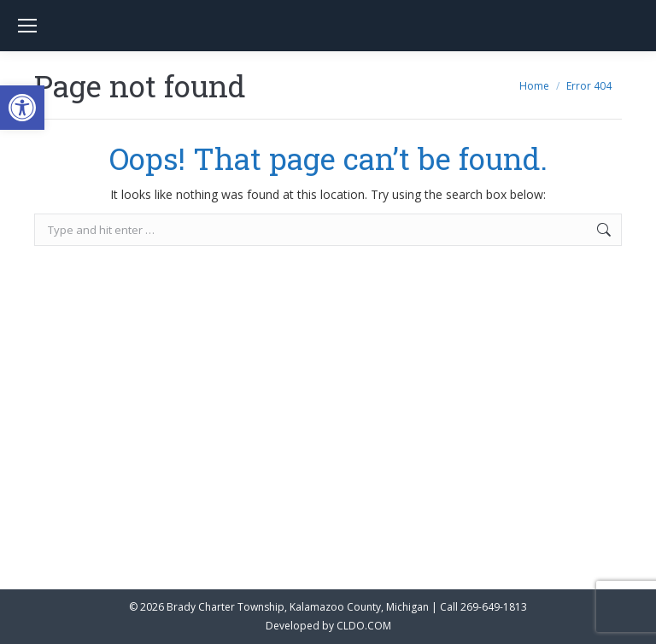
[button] (22, 108)
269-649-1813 (494, 607)
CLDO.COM (364, 626)
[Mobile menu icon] (27, 26)
